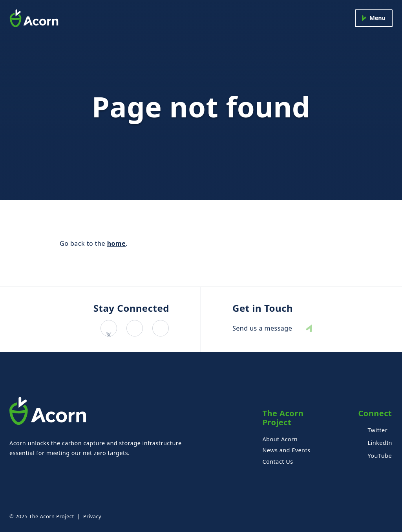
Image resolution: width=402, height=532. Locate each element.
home (117, 243)
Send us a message (262, 328)
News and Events (286, 450)
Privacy (92, 516)
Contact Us (278, 462)
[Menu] (374, 18)
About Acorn (280, 439)
